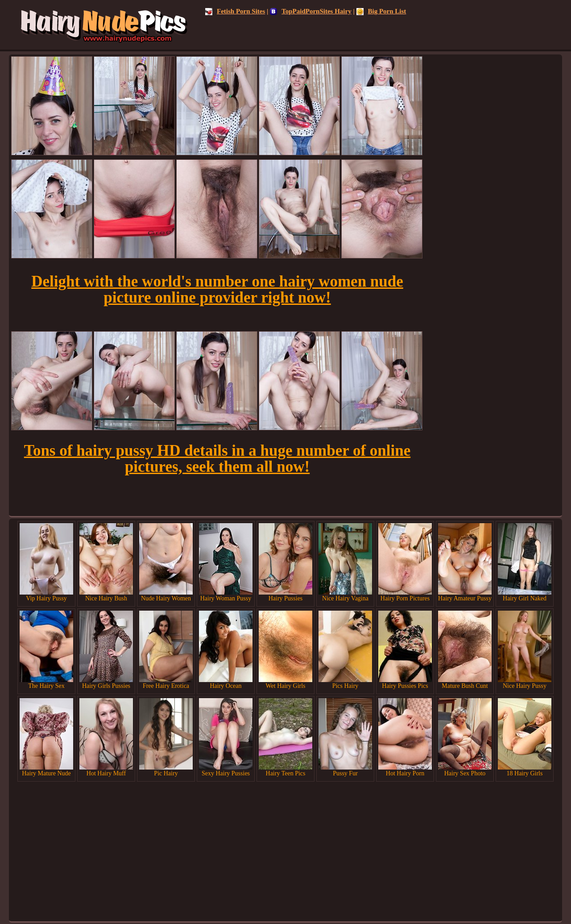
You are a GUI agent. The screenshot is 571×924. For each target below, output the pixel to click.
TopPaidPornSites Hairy (311, 11)
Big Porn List (381, 11)
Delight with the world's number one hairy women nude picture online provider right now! (217, 289)
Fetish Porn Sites (235, 11)
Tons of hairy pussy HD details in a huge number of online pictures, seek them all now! (217, 459)
